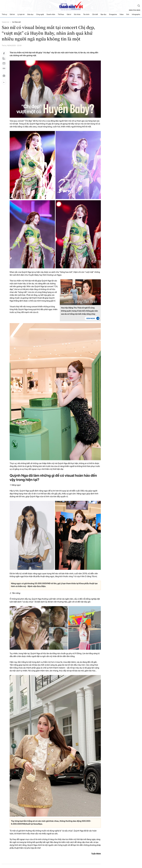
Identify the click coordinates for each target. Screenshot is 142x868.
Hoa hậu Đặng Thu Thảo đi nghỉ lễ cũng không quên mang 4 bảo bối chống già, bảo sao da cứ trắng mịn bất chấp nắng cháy (79, 311)
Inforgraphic (136, 14)
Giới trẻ (12, 14)
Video (122, 14)
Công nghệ (40, 14)
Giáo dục (30, 14)
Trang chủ (5, 22)
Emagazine (113, 14)
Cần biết (95, 14)
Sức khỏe (77, 14)
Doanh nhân (51, 14)
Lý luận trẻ (21, 14)
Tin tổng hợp (16, 22)
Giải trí (69, 14)
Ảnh (128, 14)
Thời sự (4, 14)
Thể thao (61, 14)
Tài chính (86, 14)
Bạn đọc (103, 14)
